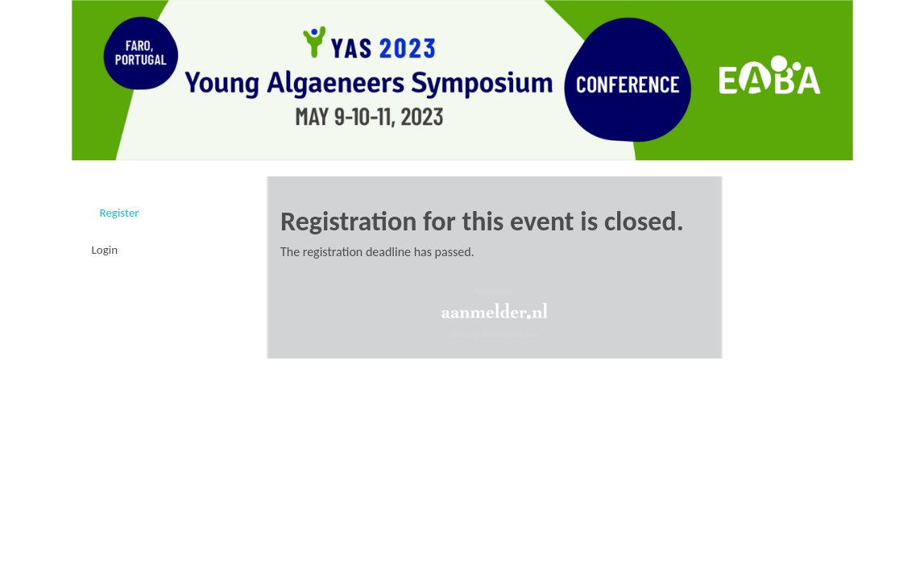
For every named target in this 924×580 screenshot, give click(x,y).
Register (120, 213)
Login (105, 250)
